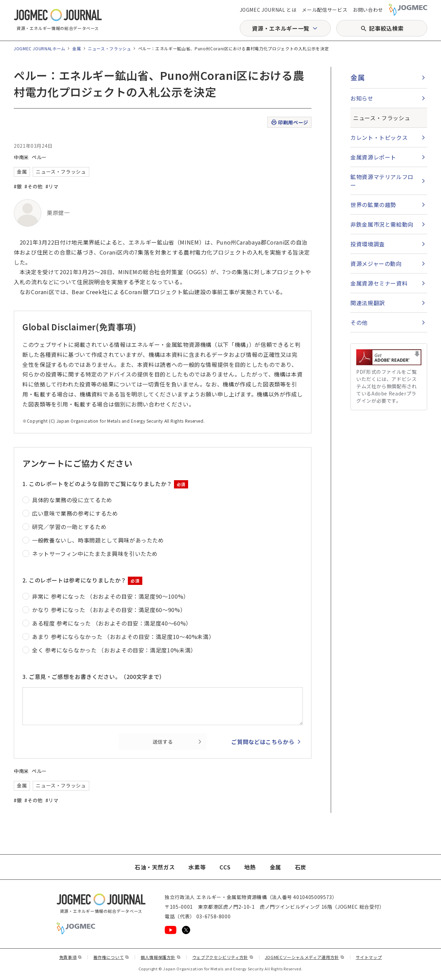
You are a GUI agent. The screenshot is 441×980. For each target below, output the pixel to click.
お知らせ (362, 98)
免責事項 (71, 957)
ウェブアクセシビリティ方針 (223, 957)
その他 (359, 322)
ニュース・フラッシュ (109, 48)
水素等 (197, 867)
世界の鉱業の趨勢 (373, 205)
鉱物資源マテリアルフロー (382, 181)
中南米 (21, 157)
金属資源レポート (373, 157)
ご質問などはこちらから (263, 742)
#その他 (34, 186)
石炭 (301, 867)
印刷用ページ (289, 122)
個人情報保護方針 (161, 957)
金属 (77, 48)
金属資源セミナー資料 (379, 283)
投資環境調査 (368, 244)
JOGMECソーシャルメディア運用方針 (305, 957)
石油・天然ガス (155, 867)
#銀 (18, 186)
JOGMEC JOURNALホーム (40, 48)
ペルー (39, 157)
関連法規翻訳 (368, 303)
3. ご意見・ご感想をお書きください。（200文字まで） (94, 677)
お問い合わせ (368, 10)
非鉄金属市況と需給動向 (382, 224)
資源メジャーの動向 (376, 264)
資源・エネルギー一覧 (280, 28)
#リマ (52, 186)
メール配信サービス (325, 10)
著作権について (111, 957)
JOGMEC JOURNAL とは (268, 10)
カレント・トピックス (379, 137)
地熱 (250, 867)
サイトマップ (369, 957)
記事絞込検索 (386, 28)
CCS (225, 867)
